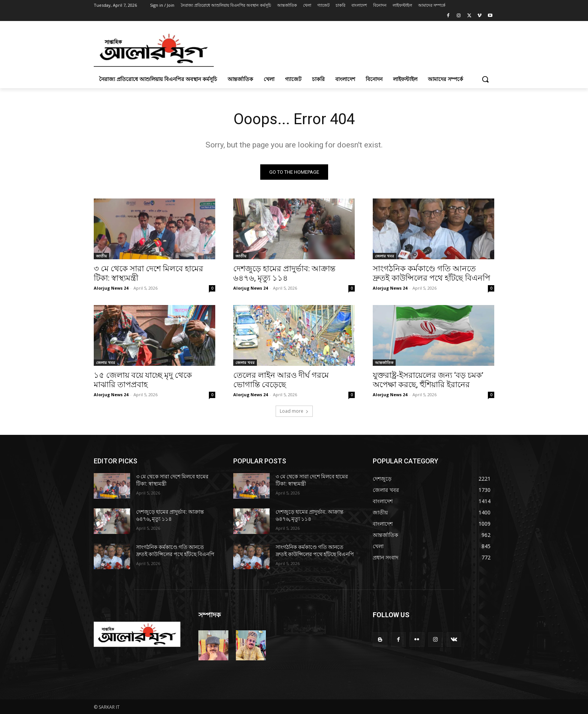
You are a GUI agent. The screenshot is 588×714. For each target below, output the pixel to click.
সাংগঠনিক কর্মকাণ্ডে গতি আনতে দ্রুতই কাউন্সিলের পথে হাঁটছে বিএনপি (431, 273)
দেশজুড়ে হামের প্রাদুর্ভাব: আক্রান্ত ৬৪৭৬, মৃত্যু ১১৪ (284, 273)
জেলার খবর (385, 256)
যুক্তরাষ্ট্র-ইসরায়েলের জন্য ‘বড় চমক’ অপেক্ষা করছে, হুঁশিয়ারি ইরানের (428, 380)
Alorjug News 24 (111, 288)
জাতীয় (101, 256)
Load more (294, 411)
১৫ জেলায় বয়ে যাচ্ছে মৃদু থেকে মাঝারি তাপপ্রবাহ (143, 380)
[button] (485, 79)
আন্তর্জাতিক (384, 362)
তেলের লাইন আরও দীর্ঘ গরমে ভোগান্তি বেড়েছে (281, 380)
